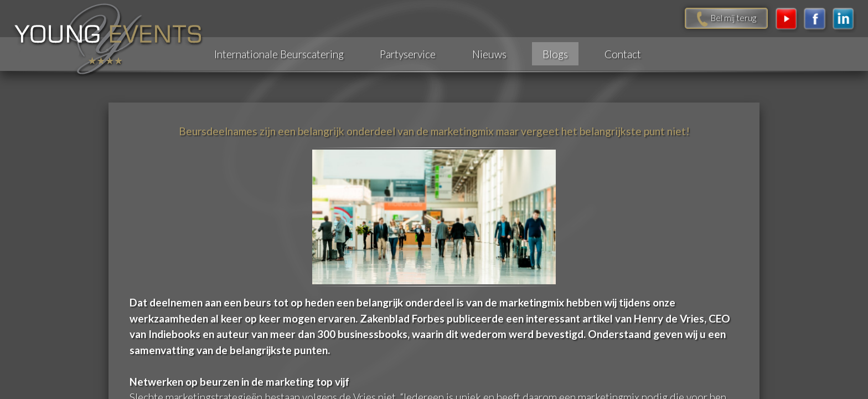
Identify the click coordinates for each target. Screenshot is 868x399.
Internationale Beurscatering (279, 54)
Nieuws (489, 54)
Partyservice (408, 54)
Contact (623, 54)
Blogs (555, 54)
